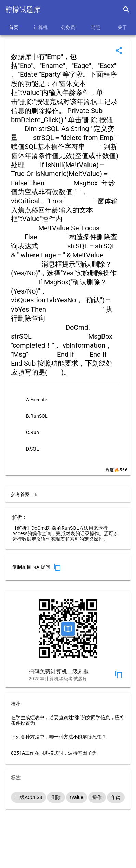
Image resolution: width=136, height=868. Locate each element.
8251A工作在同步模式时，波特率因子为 (54, 753)
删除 (56, 797)
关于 (122, 27)
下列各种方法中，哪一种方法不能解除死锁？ (59, 737)
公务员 (68, 27)
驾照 (95, 27)
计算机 (41, 27)
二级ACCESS (29, 797)
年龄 (116, 797)
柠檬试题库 (23, 10)
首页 (14, 27)
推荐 (16, 704)
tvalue (77, 797)
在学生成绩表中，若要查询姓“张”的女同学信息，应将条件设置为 (68, 720)
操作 (97, 797)
